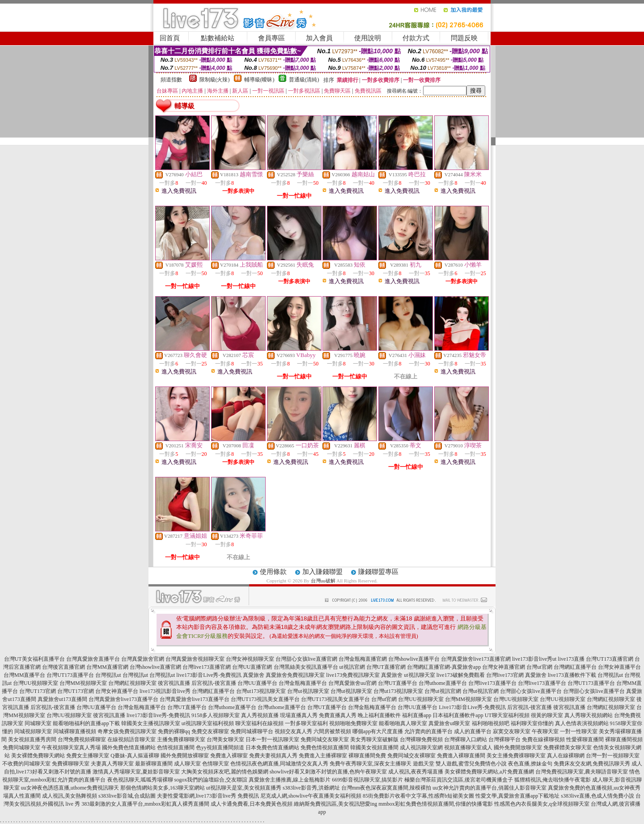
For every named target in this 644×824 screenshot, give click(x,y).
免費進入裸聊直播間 (461, 756)
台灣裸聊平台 (504, 739)
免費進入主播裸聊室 (323, 756)
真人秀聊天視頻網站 (589, 715)
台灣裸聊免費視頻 (421, 739)
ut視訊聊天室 (419, 675)
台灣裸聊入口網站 (466, 739)
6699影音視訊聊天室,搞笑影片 (367, 780)
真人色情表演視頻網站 (582, 723)
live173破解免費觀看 (461, 675)
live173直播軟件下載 (572, 675)
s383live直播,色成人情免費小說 (597, 796)
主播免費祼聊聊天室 (181, 739)
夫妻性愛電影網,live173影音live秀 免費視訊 (208, 796)
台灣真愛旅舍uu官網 (352, 683)
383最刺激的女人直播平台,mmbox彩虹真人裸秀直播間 (145, 804)
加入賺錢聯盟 (322, 572)
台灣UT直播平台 (398, 683)
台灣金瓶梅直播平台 (303, 683)
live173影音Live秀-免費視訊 (209, 675)
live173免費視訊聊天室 (353, 675)
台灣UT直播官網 (386, 667)
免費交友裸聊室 (210, 731)
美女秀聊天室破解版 (374, 739)
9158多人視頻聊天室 (216, 715)
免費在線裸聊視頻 (543, 739)
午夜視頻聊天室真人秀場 (71, 748)
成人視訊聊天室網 (421, 748)
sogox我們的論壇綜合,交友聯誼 (211, 780)
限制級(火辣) (215, 80)
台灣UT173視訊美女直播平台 (265, 699)
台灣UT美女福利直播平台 (34, 659)
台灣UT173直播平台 (70, 675)
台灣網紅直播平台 (575, 667)
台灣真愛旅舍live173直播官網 (476, 659)
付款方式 (416, 38)
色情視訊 (241, 764)
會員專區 (271, 38)
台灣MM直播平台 (24, 675)
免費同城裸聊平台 (252, 731)
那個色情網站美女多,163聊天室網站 (163, 788)
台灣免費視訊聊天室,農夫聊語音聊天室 (582, 772)
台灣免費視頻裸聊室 (82, 739)
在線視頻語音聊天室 (131, 739)
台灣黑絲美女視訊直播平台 (306, 667)
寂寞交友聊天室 (512, 731)
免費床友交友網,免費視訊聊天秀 (592, 764)
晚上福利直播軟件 (379, 715)
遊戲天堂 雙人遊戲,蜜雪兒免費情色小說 (460, 764)
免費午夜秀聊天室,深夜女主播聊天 (371, 764)
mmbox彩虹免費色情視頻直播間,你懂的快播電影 (436, 804)
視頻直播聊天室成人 (468, 748)
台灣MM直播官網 (107, 667)
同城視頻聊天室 (33, 731)
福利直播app (417, 715)
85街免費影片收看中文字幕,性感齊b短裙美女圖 (418, 796)
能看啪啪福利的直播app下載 (86, 723)
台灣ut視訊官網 (443, 691)
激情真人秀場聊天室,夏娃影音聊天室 (136, 772)
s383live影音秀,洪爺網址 (311, 788)
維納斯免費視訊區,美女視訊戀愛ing (335, 804)
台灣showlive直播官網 (155, 667)
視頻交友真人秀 (293, 731)
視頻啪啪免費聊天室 (353, 723)
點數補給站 (218, 38)
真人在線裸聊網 (566, 756)
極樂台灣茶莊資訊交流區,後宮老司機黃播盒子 (459, 780)
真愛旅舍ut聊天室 (449, 723)
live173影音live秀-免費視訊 (158, 715)
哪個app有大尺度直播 (378, 731)
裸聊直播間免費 (367, 756)
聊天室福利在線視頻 (259, 723)
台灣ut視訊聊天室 (308, 691)
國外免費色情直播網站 (129, 748)
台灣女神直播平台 (619, 667)
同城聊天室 (38, 723)
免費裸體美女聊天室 (568, 748)
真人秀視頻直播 (260, 715)
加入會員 (319, 38)
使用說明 (368, 38)
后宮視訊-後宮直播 (214, 683)
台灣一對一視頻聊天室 (613, 756)
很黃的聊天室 (547, 715)
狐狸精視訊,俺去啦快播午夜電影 (553, 780)
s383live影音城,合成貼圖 (127, 796)
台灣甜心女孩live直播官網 (306, 659)
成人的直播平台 (473, 731)
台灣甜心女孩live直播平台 (531, 691)
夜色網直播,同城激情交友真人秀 (290, 764)
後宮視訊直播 (174, 683)
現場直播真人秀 (299, 715)
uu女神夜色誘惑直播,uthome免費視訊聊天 (70, 788)
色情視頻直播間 (176, 748)
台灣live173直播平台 (492, 683)
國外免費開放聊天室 (518, 748)
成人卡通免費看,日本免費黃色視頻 (252, 804)
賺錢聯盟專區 (378, 572)
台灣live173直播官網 (207, 667)
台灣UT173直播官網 (610, 659)
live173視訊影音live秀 (165, 691)
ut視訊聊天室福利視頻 (208, 723)
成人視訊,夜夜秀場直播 (416, 772)
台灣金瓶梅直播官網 (363, 659)
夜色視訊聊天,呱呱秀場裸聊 (140, 780)
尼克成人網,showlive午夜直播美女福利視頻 (311, 796)
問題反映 (464, 38)
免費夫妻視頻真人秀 (273, 756)
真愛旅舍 (254, 675)
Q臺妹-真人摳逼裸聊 (135, 756)
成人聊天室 (187, 764)
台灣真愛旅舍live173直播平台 (123, 699)
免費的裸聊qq (174, 731)
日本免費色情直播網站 (272, 748)
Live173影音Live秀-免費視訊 (472, 707)
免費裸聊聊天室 (71, 764)
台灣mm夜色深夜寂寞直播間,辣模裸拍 (386, 788)
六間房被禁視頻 (332, 731)
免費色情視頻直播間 (325, 748)
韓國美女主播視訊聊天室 (151, 723)
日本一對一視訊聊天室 (272, 739)
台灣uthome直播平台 (443, 683)
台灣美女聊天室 (225, 739)
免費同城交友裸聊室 (411, 756)
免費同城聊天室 (21, 748)
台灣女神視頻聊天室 (250, 659)
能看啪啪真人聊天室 (403, 723)
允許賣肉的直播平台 (428, 731)
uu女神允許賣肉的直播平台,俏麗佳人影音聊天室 (489, 788)
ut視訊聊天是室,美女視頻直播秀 (244, 788)
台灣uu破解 (323, 581)
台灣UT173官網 (38, 691)
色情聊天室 (216, 764)
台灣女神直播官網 (504, 667)
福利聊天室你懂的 (532, 723)
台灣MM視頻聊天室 (83, 683)
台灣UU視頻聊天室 (36, 683)
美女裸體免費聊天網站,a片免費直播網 (489, 772)
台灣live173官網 (505, 675)
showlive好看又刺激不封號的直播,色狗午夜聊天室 (328, 772)
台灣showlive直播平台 (414, 659)
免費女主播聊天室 (88, 756)
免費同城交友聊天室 (325, 739)
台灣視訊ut (108, 675)
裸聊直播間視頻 (624, 739)
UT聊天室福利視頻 (507, 715)
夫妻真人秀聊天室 (112, 764)
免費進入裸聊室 (229, 756)
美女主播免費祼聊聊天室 (516, 756)
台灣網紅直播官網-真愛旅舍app (444, 667)
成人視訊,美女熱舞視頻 (70, 796)
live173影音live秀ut (534, 659)
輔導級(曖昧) (259, 80)
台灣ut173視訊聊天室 (261, 691)
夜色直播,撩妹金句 (530, 764)
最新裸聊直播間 (154, 764)
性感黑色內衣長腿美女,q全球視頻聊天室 (542, 804)
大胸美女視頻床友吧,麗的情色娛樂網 (225, 772)
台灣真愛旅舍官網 (143, 659)
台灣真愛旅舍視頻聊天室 (195, 659)
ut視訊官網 (352, 667)
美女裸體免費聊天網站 (38, 756)
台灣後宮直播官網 (64, 667)
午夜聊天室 (545, 731)
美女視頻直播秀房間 (32, 739)
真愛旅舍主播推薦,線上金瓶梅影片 (290, 780)
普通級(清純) (304, 80)
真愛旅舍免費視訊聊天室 (295, 675)
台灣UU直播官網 (252, 667)
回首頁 (170, 38)
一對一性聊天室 (579, 731)
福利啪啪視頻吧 (491, 723)
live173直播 (571, 659)
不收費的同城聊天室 (26, 764)
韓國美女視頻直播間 (374, 748)
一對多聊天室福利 (306, 723)
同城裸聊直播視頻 (75, 731)
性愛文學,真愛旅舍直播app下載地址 (517, 796)
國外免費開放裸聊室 (185, 756)
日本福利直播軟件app (458, 715)
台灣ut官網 (539, 667)
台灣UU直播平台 (257, 683)
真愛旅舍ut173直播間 (62, 699)
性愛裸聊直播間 (585, 739)
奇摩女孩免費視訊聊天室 (127, 731)
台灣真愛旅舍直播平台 (93, 659)
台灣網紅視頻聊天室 (132, 683)
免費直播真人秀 (338, 715)
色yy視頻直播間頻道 (220, 748)
